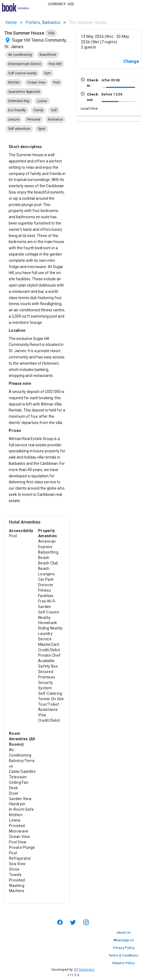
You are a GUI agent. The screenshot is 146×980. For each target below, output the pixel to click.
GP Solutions (84, 970)
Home (11, 22)
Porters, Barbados (43, 22)
